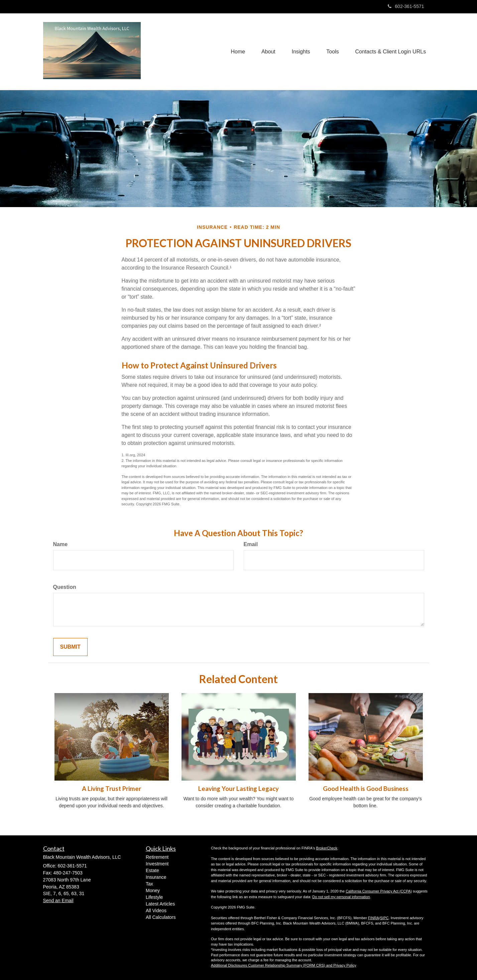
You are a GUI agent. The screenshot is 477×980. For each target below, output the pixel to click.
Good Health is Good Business (366, 789)
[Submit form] (70, 647)
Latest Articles (160, 904)
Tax (149, 884)
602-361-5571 (406, 6)
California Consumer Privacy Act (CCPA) (379, 891)
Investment (157, 864)
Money (153, 890)
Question (65, 587)
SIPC (384, 918)
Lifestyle (154, 897)
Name (61, 544)
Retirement (157, 857)
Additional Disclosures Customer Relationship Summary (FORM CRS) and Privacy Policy (284, 965)
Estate (152, 870)
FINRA (374, 918)
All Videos (156, 911)
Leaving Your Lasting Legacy (238, 789)
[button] (267, 52)
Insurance (156, 877)
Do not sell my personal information (341, 897)
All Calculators (161, 917)
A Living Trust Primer (111, 789)
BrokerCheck (327, 848)
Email (251, 544)
